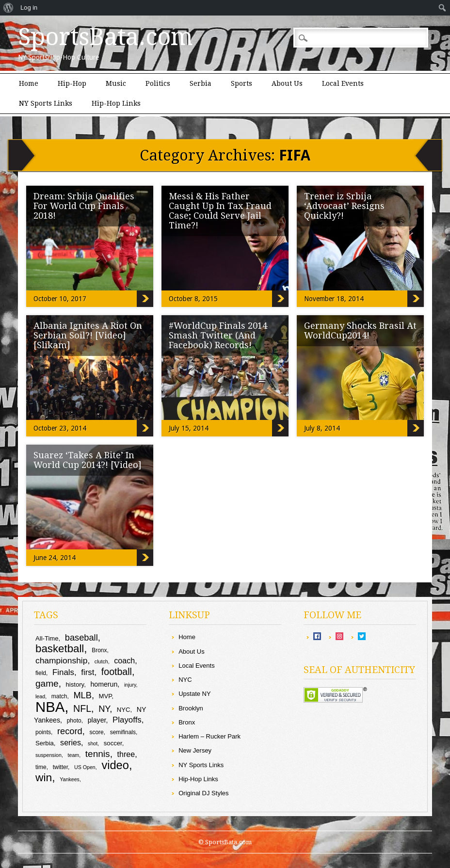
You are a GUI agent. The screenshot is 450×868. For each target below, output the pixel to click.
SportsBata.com (105, 37)
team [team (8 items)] (74, 755)
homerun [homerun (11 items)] (104, 684)
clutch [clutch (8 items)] (101, 661)
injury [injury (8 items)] (130, 685)
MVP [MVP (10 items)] (105, 696)
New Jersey (195, 750)
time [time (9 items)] (41, 767)
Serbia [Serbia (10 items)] (45, 743)
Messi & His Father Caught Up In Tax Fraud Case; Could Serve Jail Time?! (220, 211)
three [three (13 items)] (126, 754)
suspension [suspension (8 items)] (48, 755)
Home (29, 83)
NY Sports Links (46, 103)
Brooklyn (191, 708)
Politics (158, 83)
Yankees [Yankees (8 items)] (70, 779)
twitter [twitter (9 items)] (60, 767)
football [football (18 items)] (117, 672)
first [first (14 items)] (88, 672)
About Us (287, 83)
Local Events (343, 83)
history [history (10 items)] (75, 684)
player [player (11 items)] (97, 720)
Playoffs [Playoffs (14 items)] (127, 720)
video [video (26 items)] (115, 765)
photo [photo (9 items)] (74, 721)
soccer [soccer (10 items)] (113, 743)
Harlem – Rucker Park (209, 736)
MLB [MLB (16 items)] (82, 695)
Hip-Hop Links (116, 103)
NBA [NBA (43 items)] (50, 707)
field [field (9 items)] (41, 673)
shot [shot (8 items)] (93, 743)
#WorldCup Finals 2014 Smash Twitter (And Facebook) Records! (218, 335)
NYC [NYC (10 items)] (124, 710)
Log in (29, 8)
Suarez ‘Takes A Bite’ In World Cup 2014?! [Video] (88, 460)
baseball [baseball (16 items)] (81, 637)
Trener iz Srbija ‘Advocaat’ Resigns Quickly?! (344, 206)
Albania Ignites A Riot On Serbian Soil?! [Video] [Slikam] (88, 335)
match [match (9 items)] (59, 696)
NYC (185, 680)
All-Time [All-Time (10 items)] (47, 638)
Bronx (187, 722)
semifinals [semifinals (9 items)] (123, 732)
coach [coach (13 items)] (124, 660)
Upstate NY (194, 694)
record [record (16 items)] (70, 731)
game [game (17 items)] (47, 683)
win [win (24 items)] (44, 777)
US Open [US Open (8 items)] (85, 767)
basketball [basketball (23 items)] (60, 649)
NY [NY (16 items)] (104, 709)
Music (116, 83)
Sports (241, 83)
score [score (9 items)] (96, 732)
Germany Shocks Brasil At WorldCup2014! (360, 330)
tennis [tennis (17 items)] (98, 754)
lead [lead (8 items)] (40, 696)
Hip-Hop (72, 83)
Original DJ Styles (203, 793)
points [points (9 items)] (43, 732)
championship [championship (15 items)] (61, 660)
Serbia (201, 83)
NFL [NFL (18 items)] (82, 708)
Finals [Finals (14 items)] (63, 672)
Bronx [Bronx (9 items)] (99, 650)
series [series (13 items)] (71, 742)
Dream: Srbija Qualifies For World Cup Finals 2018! (84, 206)
